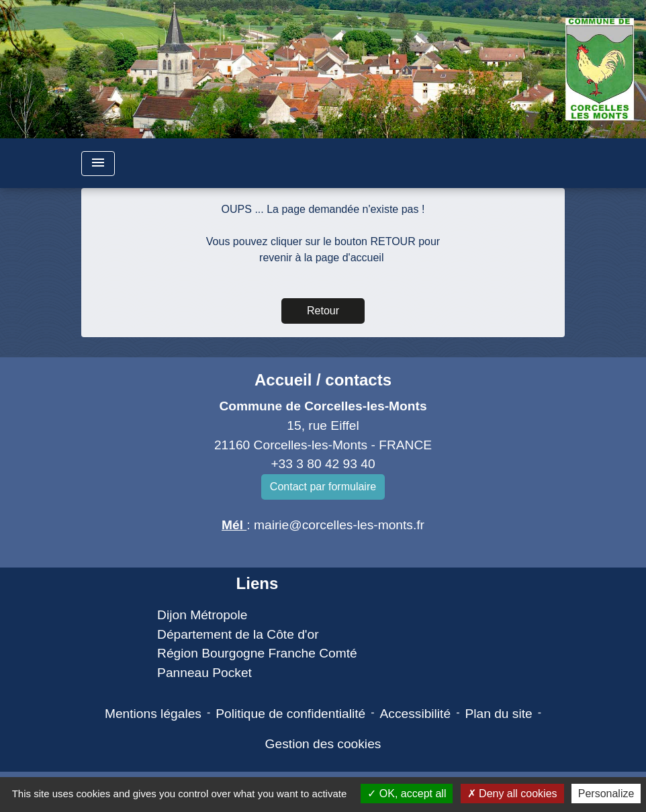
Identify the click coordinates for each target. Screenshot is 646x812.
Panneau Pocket (204, 673)
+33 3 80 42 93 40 (323, 464)
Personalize (606, 794)
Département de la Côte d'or (238, 634)
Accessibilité (416, 714)
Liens (258, 583)
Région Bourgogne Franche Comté (257, 653)
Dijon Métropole (202, 615)
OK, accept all (407, 794)
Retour (323, 311)
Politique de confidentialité (290, 714)
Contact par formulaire (323, 487)
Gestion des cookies (323, 744)
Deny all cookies (512, 794)
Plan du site (498, 714)
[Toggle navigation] (98, 164)
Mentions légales (153, 714)
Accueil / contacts (323, 380)
